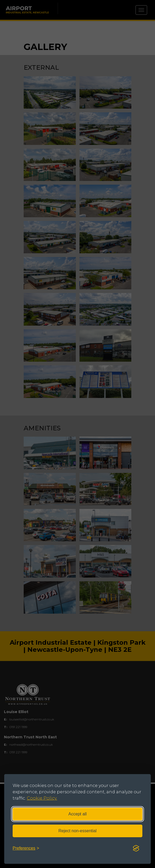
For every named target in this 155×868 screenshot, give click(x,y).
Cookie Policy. (42, 798)
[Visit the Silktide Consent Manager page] (136, 849)
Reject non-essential (77, 831)
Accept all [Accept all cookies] (77, 814)
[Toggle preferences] (26, 848)
